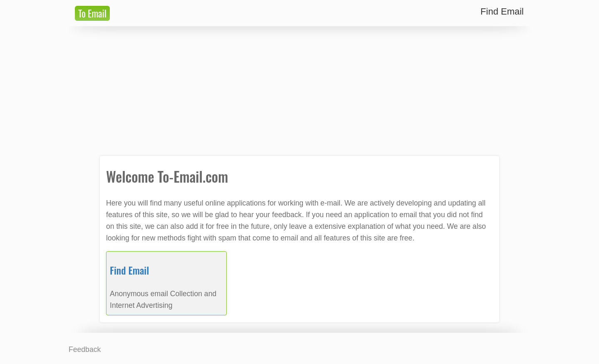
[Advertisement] (299, 91)
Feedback (85, 349)
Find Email (129, 270)
